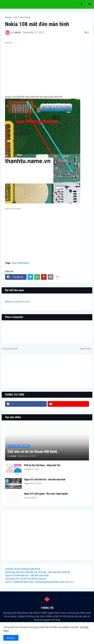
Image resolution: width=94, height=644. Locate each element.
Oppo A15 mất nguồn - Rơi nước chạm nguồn (46, 494)
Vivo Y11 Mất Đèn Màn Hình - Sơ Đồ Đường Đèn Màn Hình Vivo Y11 (39, 582)
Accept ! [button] (11, 638)
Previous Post (11, 349)
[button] (82, 4)
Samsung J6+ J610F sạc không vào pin (26, 579)
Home (8, 17)
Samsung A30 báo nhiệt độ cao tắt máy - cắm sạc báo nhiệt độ (37, 572)
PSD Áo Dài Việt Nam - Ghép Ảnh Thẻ (42, 465)
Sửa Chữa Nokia (22, 17)
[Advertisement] (47, 68)
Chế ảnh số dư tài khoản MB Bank (32, 452)
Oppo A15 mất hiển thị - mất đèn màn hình (45, 479)
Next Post (86, 349)
